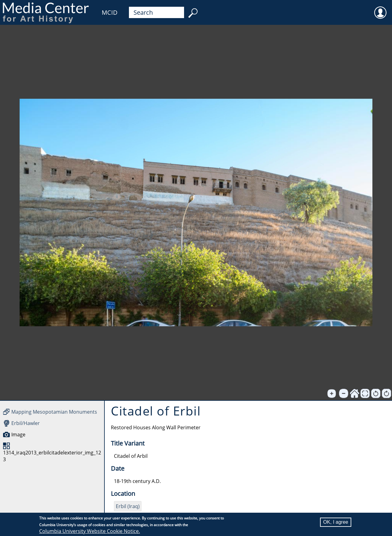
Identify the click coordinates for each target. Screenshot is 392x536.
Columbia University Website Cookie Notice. (90, 531)
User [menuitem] (380, 9)
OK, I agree (336, 522)
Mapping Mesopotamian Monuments (54, 412)
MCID (110, 12)
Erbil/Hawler (26, 423)
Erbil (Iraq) (128, 506)
